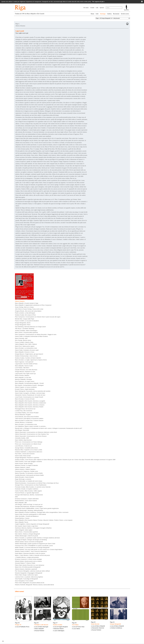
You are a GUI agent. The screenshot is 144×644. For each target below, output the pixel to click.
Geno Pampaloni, (24, 581)
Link (97, 8)
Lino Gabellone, (31, 426)
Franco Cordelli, (27, 321)
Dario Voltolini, (23, 440)
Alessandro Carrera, (30, 395)
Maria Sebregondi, (33, 391)
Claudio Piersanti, (26, 370)
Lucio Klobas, (22, 368)
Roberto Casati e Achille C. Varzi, (31, 551)
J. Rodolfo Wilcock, (27, 557)
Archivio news (125, 14)
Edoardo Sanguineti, (29, 573)
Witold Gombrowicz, (37, 483)
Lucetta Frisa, (23, 411)
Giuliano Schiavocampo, (26, 356)
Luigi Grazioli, (26, 364)
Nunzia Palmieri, (39, 550)
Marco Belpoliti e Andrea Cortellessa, (42, 512)
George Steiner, (26, 448)
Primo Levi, (29, 442)
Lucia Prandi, (29, 397)
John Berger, (22, 430)
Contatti (92, 8)
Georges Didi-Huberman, (29, 495)
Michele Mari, (25, 319)
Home (92, 14)
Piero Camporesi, (38, 317)
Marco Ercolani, (26, 348)
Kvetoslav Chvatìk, (27, 489)
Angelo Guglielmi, (32, 524)
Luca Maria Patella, (27, 413)
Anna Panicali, (27, 417)
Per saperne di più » (98, 2)
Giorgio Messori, (29, 354)
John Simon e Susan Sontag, (29, 309)
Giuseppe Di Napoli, (31, 540)
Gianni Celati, (31, 336)
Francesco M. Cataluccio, (26, 471)
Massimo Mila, (28, 450)
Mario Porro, (25, 346)
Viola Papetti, (26, 579)
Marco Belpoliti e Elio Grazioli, (30, 401)
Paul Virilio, (25, 454)
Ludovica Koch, (29, 577)
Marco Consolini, (37, 538)
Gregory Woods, (28, 311)
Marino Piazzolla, (29, 473)
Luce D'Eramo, (23, 446)
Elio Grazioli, (29, 385)
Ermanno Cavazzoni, (27, 499)
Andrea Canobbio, (26, 331)
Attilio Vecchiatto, (27, 516)
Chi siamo (86, 8)
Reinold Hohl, (48, 428)
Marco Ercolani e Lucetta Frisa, (29, 420)
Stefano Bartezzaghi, (29, 510)
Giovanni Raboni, (25, 563)
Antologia (103, 14)
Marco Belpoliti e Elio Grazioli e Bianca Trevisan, (44, 520)
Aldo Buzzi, (25, 329)
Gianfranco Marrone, (33, 528)
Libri (97, 14)
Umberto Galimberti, (29, 452)
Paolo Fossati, (24, 464)
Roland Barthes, (26, 501)
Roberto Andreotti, (34, 585)
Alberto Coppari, (26, 387)
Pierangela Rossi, (25, 409)
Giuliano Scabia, (25, 315)
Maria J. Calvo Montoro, (32, 555)
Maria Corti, (28, 567)
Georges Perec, (31, 485)
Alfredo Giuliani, (29, 542)
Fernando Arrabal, (33, 487)
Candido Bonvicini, (29, 475)
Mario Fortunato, (21, 338)
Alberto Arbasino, (25, 469)
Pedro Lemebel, (25, 313)
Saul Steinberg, (30, 327)
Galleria (109, 14)
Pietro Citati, (30, 565)
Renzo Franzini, (22, 375)
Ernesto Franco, (25, 389)
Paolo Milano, (30, 553)
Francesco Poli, (34, 546)
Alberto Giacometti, (36, 432)
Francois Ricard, (27, 493)
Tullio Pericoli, (29, 418)
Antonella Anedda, (22, 438)
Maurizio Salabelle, (23, 379)
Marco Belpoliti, (27, 303)
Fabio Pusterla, (28, 461)
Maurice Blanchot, (23, 415)
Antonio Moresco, (24, 422)
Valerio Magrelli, (26, 344)
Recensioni (116, 14)
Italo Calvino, (27, 534)
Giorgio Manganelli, (23, 323)
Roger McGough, (23, 479)
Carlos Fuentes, (28, 491)
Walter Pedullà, (32, 548)
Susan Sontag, (24, 307)
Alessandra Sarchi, (37, 508)
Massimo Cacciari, (26, 465)
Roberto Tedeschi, (22, 467)
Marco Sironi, (26, 332)
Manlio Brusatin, (24, 477)
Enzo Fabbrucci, (25, 381)
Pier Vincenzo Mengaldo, (32, 571)
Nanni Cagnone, (24, 362)
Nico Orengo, (23, 340)
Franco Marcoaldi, (29, 481)
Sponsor (102, 8)
